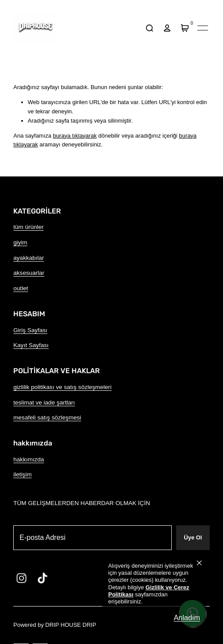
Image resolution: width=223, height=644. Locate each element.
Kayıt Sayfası (31, 345)
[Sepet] (185, 28)
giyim (20, 242)
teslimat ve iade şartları (44, 402)
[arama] (149, 28)
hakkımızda (28, 459)
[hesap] (167, 28)
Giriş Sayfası (30, 330)
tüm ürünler (28, 227)
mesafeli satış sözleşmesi (47, 417)
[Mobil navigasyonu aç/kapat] (203, 28)
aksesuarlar (29, 273)
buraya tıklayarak (75, 136)
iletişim (22, 474)
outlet (21, 288)
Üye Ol (193, 537)
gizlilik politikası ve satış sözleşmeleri (62, 387)
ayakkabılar (28, 258)
